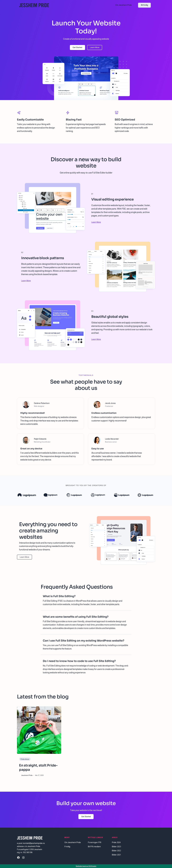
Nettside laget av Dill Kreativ (86, 866)
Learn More (95, 47)
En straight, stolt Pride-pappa (38, 768)
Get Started (77, 47)
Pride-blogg (25, 759)
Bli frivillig (144, 5)
